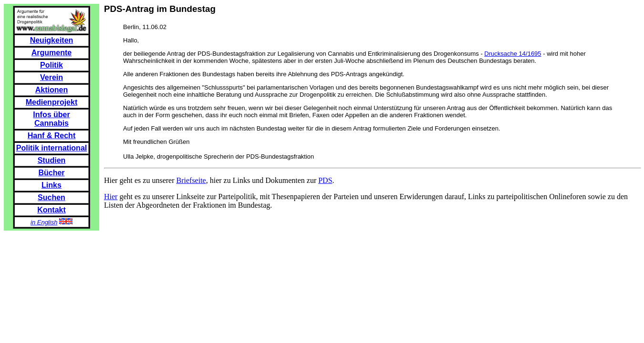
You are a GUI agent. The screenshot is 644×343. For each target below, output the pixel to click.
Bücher (51, 173)
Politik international (52, 148)
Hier (111, 197)
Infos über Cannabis (51, 119)
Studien (52, 160)
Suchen (52, 197)
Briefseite (191, 180)
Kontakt (52, 210)
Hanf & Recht (52, 136)
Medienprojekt (52, 102)
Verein (52, 77)
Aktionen (52, 90)
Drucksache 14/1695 (513, 54)
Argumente (52, 53)
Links (52, 185)
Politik (52, 65)
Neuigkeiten (52, 40)
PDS (325, 180)
